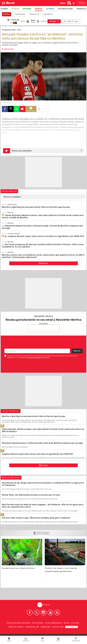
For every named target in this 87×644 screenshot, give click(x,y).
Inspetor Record (11, 234)
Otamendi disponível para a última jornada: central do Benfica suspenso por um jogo (42, 227)
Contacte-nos (58, 627)
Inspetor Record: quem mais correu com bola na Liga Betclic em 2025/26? (43, 236)
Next (72, 582)
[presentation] (43, 328)
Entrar (82, 3)
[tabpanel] (22, 556)
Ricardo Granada (8, 49)
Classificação (20, 14)
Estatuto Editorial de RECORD (18, 623)
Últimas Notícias (9, 191)
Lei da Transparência (53, 623)
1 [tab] (41, 582)
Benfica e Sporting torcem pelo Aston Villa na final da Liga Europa (36, 207)
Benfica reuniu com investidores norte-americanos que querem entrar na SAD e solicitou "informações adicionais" (43, 256)
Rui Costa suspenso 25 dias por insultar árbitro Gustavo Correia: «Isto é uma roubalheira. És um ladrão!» (43, 246)
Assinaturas (46, 627)
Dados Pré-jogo (72, 21)
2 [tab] (44, 582)
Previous (15, 582)
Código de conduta (16, 627)
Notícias (43, 263)
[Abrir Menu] (3, 3)
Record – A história (71, 623)
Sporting (27, 9)
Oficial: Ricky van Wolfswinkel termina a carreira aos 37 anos (31, 495)
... (45, 108)
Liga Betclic (48, 14)
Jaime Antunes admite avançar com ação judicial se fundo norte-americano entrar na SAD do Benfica (43, 216)
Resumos (34, 14)
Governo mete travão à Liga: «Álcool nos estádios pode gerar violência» (36, 518)
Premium (15, 9)
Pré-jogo (53, 21)
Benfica (39, 9)
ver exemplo (43, 323)
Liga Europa (9, 204)
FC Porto (50, 9)
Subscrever (77, 351)
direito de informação (34, 358)
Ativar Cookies (72, 627)
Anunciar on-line (32, 627)
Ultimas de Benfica (11, 411)
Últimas (4, 9)
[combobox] (43, 197)
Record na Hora (65, 9)
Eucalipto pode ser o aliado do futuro (18, 568)
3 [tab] (47, 582)
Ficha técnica (37, 623)
